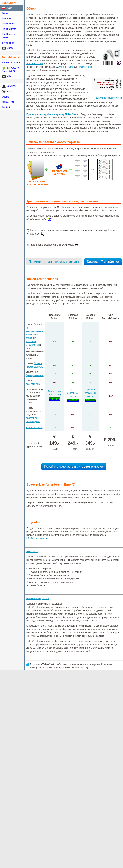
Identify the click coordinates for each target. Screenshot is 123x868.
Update (6, 97)
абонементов (33, 384)
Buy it (9, 92)
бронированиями (35, 375)
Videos (10, 48)
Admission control (11, 63)
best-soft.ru (32, 551)
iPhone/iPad (85, 67)
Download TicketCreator (103, 262)
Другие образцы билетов (109, 98)
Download (12, 86)
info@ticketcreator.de (37, 538)
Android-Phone (66, 67)
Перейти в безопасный (74, 467)
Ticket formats (9, 29)
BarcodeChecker (35, 64)
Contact (6, 107)
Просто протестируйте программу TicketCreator (53, 114)
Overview (7, 13)
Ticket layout (8, 24)
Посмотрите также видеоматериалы (54, 262)
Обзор (7, 8)
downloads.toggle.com (38, 599)
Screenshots (8, 43)
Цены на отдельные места (73, 393)
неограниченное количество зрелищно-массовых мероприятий (34, 338)
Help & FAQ (8, 102)
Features (6, 18)
